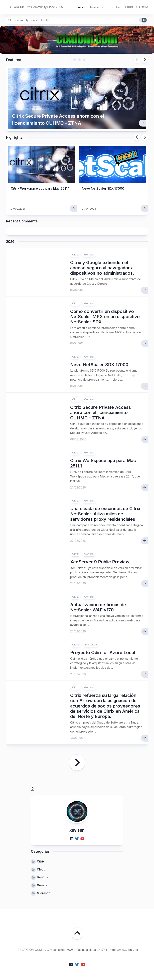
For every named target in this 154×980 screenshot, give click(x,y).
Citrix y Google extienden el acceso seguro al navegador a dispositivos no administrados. (102, 267)
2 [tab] (75, 60)
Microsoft (91, 643)
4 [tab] (84, 60)
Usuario (94, 7)
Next (145, 60)
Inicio (81, 7)
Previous (137, 60)
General (89, 253)
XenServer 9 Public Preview (100, 561)
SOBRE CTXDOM (136, 7)
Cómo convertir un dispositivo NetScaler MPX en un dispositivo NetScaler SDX (105, 315)
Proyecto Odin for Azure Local (103, 651)
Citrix (75, 253)
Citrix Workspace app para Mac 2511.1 (41, 187)
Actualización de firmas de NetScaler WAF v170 (98, 606)
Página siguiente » (77, 761)
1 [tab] (70, 60)
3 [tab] (79, 60)
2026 (10, 240)
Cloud (76, 643)
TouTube (114, 7)
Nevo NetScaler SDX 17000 (103, 187)
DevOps (42, 876)
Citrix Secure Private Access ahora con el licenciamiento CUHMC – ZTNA (58, 118)
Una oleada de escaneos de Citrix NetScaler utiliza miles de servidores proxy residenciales (105, 513)
